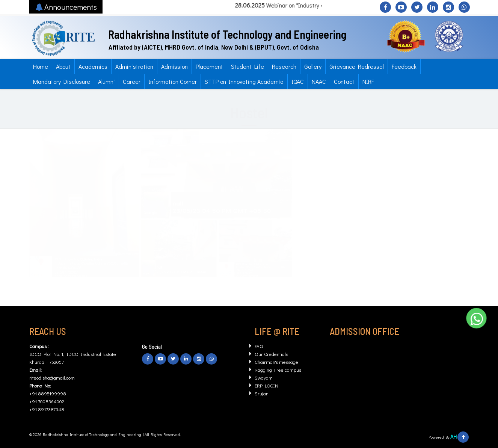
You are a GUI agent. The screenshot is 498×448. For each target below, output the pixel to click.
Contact (344, 81)
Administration (134, 66)
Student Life (247, 66)
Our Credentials (271, 354)
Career (132, 81)
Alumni (106, 81)
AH (453, 437)
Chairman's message (276, 362)
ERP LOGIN (266, 385)
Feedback (404, 66)
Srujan (262, 393)
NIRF (368, 81)
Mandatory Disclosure (62, 81)
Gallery (313, 66)
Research (284, 66)
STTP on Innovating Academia (244, 81)
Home (41, 66)
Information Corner (173, 81)
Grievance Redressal (357, 66)
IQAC (298, 81)
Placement (209, 66)
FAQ (259, 346)
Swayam (264, 378)
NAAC (319, 81)
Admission (174, 66)
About (63, 66)
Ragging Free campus (278, 370)
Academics (93, 66)
